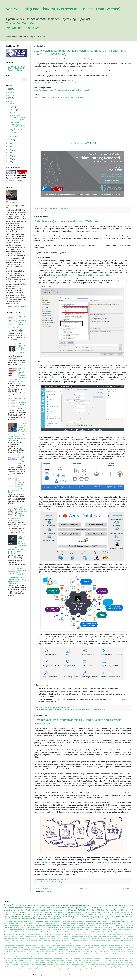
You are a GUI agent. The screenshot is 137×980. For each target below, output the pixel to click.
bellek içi (52, 967)
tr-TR (51, 919)
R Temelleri (41, 954)
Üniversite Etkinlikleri (11, 912)
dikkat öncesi (98, 967)
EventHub (28, 927)
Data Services (126, 943)
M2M (132, 947)
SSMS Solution (129, 958)
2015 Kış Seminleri (27, 925)
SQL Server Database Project (29, 958)
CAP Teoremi (43, 941)
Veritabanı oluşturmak (47, 965)
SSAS (111, 958)
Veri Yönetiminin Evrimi (17, 965)
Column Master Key (120, 941)
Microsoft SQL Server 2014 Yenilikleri (65, 921)
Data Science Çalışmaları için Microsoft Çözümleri (66, 221)
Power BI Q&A (95, 952)
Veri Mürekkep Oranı (83, 932)
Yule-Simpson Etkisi (128, 965)
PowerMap (80, 930)
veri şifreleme (67, 915)
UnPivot (26, 962)
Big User (84, 919)
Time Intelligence (94, 923)
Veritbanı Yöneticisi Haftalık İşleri (100, 965)
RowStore (38, 956)
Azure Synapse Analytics (58, 910)
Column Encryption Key (107, 941)
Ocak (12, 140)
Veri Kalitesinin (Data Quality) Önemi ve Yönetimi (22, 348)
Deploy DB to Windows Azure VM (88, 945)
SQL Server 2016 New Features (108, 910)
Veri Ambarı (60, 962)
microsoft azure (64, 905)
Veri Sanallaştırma (99, 962)
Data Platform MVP (126, 908)
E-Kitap (29, 947)
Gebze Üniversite (72, 947)
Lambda (120, 947)
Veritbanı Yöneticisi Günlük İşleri (81, 965)
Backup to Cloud (47, 938)
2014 (10, 159)
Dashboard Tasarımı (104, 908)
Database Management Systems (35, 945)
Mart (12, 113)
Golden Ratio (63, 927)
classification (61, 211)
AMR (56, 934)
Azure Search (81, 925)
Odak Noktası (120, 927)
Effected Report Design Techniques (81, 908)
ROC (60, 954)
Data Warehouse (16, 945)
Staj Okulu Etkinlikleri (71, 923)
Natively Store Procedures (126, 949)
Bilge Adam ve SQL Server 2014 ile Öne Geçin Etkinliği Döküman (84, 938)
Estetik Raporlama (19, 927)
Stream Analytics (83, 923)
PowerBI (131, 952)
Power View (10, 923)
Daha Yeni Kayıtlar (42, 888)
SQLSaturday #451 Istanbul (101, 958)
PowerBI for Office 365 (69, 930)
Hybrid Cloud (122, 915)
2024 (10, 89)
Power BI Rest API (115, 921)
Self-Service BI (61, 932)
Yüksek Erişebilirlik (10, 919)
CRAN (57, 941)
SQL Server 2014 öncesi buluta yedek (27, 932)
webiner (86, 905)
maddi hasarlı (14, 969)
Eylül (12, 107)
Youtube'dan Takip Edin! (23, 28)
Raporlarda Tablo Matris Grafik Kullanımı (118, 954)
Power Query (92, 910)
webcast (94, 905)
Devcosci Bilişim (46, 882)
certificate (124, 932)
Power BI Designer (85, 952)
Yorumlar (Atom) (46, 892)
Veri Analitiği (67, 962)
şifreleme (22, 912)
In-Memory (48, 912)
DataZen (23, 945)
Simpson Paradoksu (84, 960)
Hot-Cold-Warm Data (91, 947)
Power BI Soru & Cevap (107, 952)
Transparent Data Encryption (104, 917)
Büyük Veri (115, 908)
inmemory (58, 915)
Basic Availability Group (59, 938)
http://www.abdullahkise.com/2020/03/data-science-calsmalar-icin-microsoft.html (65, 83)
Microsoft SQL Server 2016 (61, 917)
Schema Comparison (24, 960)
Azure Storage (39, 912)
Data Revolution (117, 943)
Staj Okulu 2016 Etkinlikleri (101, 960)
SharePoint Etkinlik (62, 960)
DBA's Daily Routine (10, 943)
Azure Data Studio (67, 936)
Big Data (129, 905)
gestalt (113, 967)
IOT (68, 910)
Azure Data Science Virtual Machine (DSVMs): (56, 709)
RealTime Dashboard (41, 910)
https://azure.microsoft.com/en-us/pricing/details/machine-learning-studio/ (62, 90)
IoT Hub (76, 927)
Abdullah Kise (14, 202)
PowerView (26, 923)
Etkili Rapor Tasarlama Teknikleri (18, 908)
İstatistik (56, 919)
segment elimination (27, 969)
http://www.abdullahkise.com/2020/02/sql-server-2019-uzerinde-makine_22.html (82, 275)
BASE (40, 938)
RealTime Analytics (101, 930)
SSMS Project (120, 958)
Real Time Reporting (87, 917)
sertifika (35, 969)
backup (48, 967)
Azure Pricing (122, 936)
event (109, 967)
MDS (5, 949)
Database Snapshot (61, 945)
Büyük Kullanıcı (35, 941)
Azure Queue (129, 936)
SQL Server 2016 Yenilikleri (112, 912)
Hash (83, 947)
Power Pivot (42, 930)
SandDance (14, 960)
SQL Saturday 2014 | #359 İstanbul (74, 956)
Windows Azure (128, 917)
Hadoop (79, 947)
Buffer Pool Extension (93, 925)
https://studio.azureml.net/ (56, 379)
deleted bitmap (84, 967)
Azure (22, 936)
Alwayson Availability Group (120, 934)
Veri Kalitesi (81, 962)
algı (37, 967)
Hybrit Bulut (100, 947)
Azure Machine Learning (49, 211)
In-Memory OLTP (121, 919)
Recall (19, 956)
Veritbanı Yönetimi (106, 923)
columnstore (31, 915)
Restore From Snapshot (28, 956)
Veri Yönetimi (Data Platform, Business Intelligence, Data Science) (63, 9)
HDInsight (70, 927)
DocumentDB (8, 927)
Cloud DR (62, 941)
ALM (53, 934)
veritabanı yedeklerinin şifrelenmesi (64, 969)
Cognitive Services (95, 941)
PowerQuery (18, 923)
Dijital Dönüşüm (128, 925)
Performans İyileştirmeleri (17, 930)
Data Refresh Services (105, 943)
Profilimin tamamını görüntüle (16, 307)
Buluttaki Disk (14, 941)
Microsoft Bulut (48, 921)
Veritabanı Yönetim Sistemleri (32, 965)
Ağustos (13, 110)
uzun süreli (51, 969)
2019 (10, 143)
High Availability (110, 919)
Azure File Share (77, 936)
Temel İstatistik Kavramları (116, 960)
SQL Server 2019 (127, 910)
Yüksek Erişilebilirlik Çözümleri (99, 932)
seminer (101, 905)
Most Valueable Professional (63, 912)
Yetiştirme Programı (58, 882)
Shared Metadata (73, 960)
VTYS (52, 962)
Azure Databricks (76, 709)
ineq (132, 967)
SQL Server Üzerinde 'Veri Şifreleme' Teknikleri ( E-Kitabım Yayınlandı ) (17, 68)
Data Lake (88, 943)
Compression (129, 941)
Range (64, 954)
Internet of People (112, 947)
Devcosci (105, 945)
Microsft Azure (32, 949)
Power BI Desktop (103, 921)
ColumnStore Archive (107, 925)
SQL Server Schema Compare (85, 958)
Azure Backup (92, 915)
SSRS (6, 960)
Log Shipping (126, 947)
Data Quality (95, 943)
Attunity (63, 925)
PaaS (32, 952)
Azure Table (21, 938)
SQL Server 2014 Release (105, 956)
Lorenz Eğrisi (84, 927)
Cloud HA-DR (69, 941)
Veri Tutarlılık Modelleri (111, 962)
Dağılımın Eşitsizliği (72, 945)
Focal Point (100, 919)
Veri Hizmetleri (71, 932)
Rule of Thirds (45, 956)
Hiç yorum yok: (66, 209)
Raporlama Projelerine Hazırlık (98, 954)
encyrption (50, 915)
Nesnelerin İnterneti (83, 921)
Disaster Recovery (13, 947)
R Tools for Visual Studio (52, 954)
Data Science (102, 709)
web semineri (77, 905)
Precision (35, 954)
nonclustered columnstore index (37, 919)
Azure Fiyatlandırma (88, 936)
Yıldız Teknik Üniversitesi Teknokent (26, 967)
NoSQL (84, 910)
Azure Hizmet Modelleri (100, 936)
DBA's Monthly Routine (23, 943)
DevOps (100, 945)
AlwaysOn (30, 912)
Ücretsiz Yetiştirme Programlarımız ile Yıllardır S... (17, 131)
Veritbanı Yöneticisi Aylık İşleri (63, 965)
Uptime (48, 962)
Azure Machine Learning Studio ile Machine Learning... (18, 118)
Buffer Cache (123, 938)
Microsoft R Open (110, 927)
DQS (49, 943)
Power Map (77, 912)
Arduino (58, 925)
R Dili (93, 930)
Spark (91, 960)
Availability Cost (15, 936)
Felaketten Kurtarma (61, 947)
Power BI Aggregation (51, 952)
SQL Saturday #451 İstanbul (57, 956)
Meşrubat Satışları (45, 917)
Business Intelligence (24, 941)
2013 (10, 162)
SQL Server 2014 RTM (91, 956)
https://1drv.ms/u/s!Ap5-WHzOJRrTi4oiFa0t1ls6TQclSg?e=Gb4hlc (59, 97)
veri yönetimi (16, 925)
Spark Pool (50, 923)
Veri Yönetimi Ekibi (35, 905)
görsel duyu (119, 967)
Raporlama (75, 917)
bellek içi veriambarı (127, 923)
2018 (10, 146)
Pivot (43, 952)
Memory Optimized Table (96, 927)
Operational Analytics (20, 952)
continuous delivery (74, 967)
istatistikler (22, 934)
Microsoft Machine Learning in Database (18, 910)
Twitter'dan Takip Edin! (22, 23)
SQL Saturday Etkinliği (115, 930)
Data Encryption (80, 943)
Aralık (12, 104)
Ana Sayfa (84, 888)
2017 (10, 150)
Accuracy (61, 934)
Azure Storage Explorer (10, 938)
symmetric (45, 969)
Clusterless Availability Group (81, 941)
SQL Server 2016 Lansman (48, 932)
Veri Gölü (74, 962)
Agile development (81, 934)
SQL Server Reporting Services (67, 958)
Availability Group (71, 925)
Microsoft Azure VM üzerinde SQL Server (30, 921)
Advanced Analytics (70, 934)
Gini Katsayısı (54, 927)
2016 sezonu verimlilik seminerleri (70, 919)
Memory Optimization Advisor (20, 949)
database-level (41, 915)
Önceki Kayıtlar (125, 888)
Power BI (9, 905)
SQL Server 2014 (59, 908)
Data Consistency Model (68, 943)
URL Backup (19, 962)
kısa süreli (7, 969)
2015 (10, 156)
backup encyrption (115, 932)
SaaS (9, 960)
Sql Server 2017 (59, 923)
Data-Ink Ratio (118, 925)
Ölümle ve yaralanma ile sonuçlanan (84, 969)
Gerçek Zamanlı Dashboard (40, 927)
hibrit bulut (15, 934)
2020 (10, 101)
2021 (10, 98)
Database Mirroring (50, 945)
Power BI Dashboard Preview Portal (68, 952)
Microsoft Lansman (75, 949)
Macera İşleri (13, 921)
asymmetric (42, 967)
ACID (50, 934)
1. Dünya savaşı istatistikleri (40, 934)
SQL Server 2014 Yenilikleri (92, 912)
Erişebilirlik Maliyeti (37, 947)
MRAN (9, 949)
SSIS (115, 958)
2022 (10, 95)
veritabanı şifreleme (79, 915)
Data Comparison (56, 943)
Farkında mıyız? (50, 947)
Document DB (22, 947)
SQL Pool (43, 923)
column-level (22, 915)
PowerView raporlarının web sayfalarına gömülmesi (18, 954)
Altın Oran (52, 925)
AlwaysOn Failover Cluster (105, 934)
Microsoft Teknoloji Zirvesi (88, 949)
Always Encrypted (92, 934)
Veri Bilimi (118, 917)
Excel (44, 947)
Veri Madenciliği (89, 962)
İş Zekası (29, 934)
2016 (10, 153)
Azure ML (113, 915)
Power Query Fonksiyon (54, 930)
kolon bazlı (22, 919)
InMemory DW (76, 910)
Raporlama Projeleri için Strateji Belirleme (78, 954)
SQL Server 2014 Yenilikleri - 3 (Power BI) (22, 402)
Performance (37, 952)
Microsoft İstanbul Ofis (102, 949)
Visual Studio (116, 923)
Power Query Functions (121, 952)
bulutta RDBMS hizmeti (62, 967)
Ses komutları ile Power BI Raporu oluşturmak (43, 960)
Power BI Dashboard (32, 930)
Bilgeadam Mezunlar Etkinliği (111, 938)
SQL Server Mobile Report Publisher (48, 958)
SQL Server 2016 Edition (119, 956)
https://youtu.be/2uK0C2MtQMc (83, 143)
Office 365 (93, 921)
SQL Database (35, 923)
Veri (55, 962)
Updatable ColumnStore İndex (37, 962)
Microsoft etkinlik (50, 905)
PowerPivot (87, 930)
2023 (10, 92)
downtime (105, 967)
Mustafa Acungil (113, 949)
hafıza (124, 967)
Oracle (28, 952)
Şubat (12, 137)
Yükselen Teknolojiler (10, 967)
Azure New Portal (112, 936)
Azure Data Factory (29, 936)
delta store (91, 967)
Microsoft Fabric (65, 949)
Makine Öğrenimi (32, 917)
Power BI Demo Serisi (41, 908)
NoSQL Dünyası (9, 952)
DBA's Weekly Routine (36, 943)
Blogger (81, 975)
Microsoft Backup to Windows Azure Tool (48, 949)
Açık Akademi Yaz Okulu (31, 938)
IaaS (106, 947)
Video (124, 912)
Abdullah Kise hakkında (40, 925)
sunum (40, 969)
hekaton (128, 967)
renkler (20, 969)
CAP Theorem (51, 941)
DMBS (45, 943)
